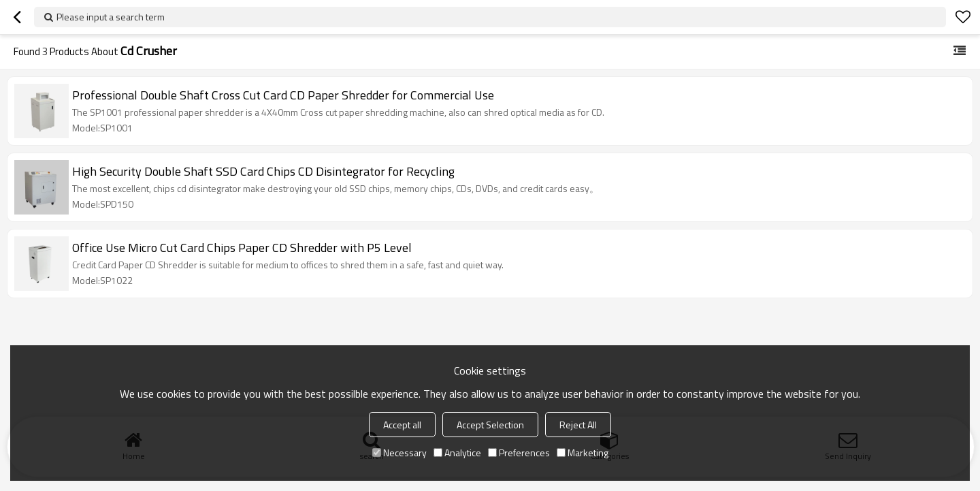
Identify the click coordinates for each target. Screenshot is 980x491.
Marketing (583, 453)
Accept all (402, 425)
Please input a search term (111, 17)
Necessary (399, 453)
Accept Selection (490, 425)
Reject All (578, 425)
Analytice (457, 453)
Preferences (519, 453)
